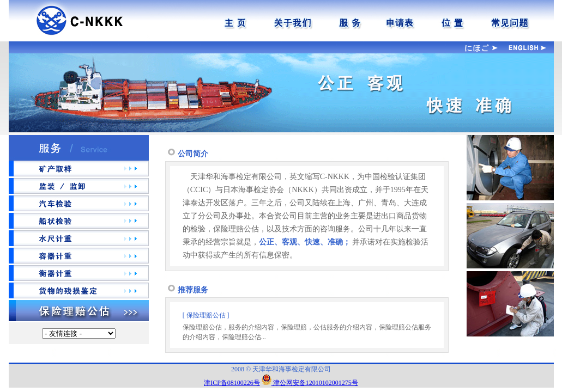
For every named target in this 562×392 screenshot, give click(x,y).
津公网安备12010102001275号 (310, 383)
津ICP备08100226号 (232, 383)
